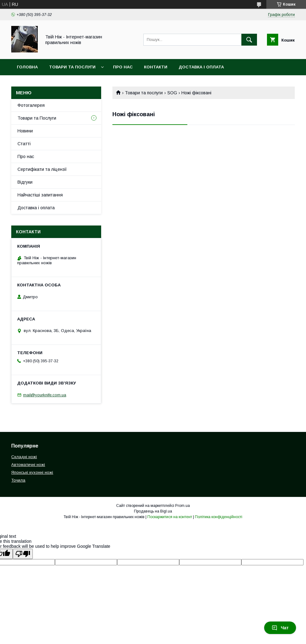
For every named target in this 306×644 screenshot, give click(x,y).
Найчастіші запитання (40, 195)
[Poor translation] (23, 554)
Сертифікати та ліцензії (42, 169)
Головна (27, 67)
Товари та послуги (144, 93)
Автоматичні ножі (28, 465)
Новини (25, 131)
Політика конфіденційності (219, 517)
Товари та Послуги (72, 67)
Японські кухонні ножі (32, 472)
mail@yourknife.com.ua (45, 395)
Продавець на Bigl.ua (153, 511)
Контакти (156, 67)
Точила (18, 480)
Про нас (123, 67)
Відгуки (25, 182)
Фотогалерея (31, 105)
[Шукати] (249, 40)
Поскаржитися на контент (170, 517)
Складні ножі (24, 457)
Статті (24, 144)
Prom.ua (183, 506)
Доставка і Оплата (201, 67)
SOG (172, 93)
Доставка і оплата (36, 208)
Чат (280, 628)
